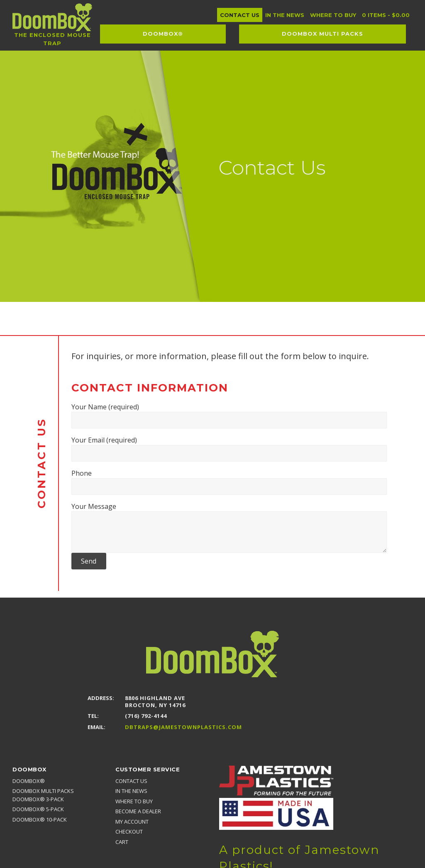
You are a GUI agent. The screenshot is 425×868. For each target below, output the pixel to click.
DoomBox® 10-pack (40, 819)
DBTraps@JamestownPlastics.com (183, 727)
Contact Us (131, 781)
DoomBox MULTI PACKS (43, 791)
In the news (131, 791)
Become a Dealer (138, 811)
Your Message (229, 527)
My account (132, 822)
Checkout (129, 832)
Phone (229, 482)
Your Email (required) (229, 449)
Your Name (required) (229, 415)
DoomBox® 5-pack (38, 809)
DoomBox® (29, 781)
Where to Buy (134, 801)
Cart (122, 842)
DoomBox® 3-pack (38, 799)
